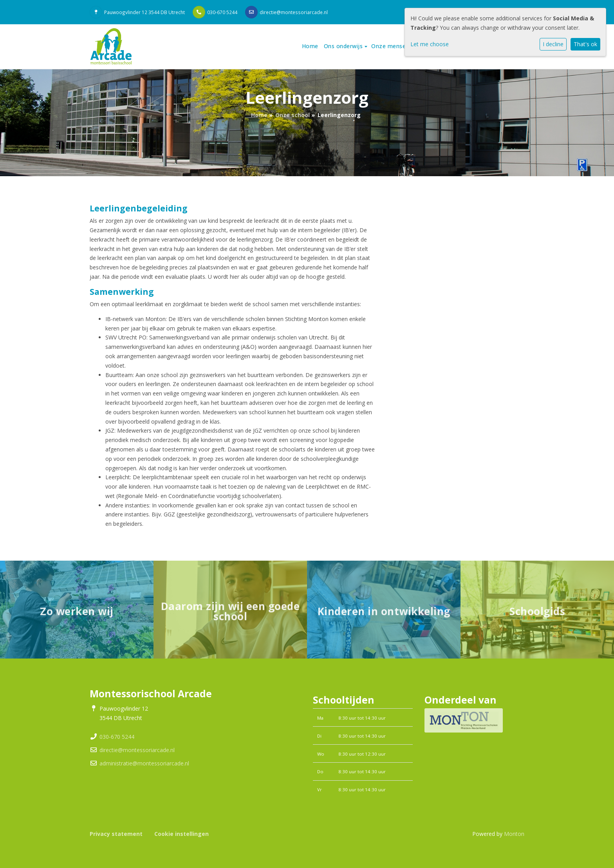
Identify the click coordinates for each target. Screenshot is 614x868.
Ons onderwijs (344, 46)
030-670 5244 (222, 12)
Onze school (293, 115)
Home (310, 46)
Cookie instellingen (181, 834)
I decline (553, 44)
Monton (514, 834)
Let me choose (430, 44)
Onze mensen (391, 46)
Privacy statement (116, 834)
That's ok (585, 44)
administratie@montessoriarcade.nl (144, 763)
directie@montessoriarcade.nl (294, 12)
